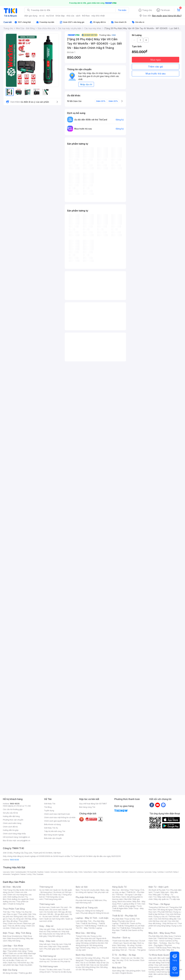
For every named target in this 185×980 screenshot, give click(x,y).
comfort (169, 872)
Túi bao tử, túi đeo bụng (61, 972)
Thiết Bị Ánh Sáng (165, 938)
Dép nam (52, 946)
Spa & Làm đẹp (130, 943)
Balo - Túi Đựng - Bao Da (164, 943)
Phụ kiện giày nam (52, 949)
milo (81, 872)
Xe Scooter (134, 960)
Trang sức (80, 911)
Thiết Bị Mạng (90, 926)
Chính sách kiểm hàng (12, 823)
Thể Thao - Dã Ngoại (159, 904)
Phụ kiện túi (65, 961)
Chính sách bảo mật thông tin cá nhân (60, 817)
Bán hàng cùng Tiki (87, 807)
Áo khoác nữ (59, 892)
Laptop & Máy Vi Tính (132, 904)
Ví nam (42, 970)
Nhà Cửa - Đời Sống (86, 933)
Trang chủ (147, 10)
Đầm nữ (49, 890)
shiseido (7, 874)
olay (155, 872)
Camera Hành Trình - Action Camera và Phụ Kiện (164, 941)
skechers (88, 872)
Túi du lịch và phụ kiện (90, 890)
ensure (54, 872)
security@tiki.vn (23, 841)
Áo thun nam (45, 907)
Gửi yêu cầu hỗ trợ (10, 813)
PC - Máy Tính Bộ (87, 928)
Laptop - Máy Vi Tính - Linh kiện (92, 918)
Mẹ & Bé (128, 899)
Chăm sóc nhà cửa (19, 928)
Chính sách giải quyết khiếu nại (57, 821)
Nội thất (88, 941)
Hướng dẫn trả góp (11, 830)
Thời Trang (134, 890)
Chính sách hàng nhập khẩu (14, 834)
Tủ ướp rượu (175, 899)
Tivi (155, 897)
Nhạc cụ (95, 948)
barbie (41, 872)
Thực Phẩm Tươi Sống (14, 909)
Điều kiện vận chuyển (53, 838)
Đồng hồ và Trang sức (87, 908)
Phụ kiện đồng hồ (88, 913)
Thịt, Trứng (16, 912)
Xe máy (120, 960)
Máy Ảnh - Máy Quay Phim (162, 933)
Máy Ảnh (170, 950)
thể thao (86, 16)
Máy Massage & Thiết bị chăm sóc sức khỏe (19, 955)
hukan (23, 874)
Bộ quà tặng (88, 970)
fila (34, 874)
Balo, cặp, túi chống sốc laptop (92, 891)
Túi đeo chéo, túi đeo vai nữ (51, 959)
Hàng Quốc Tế (119, 887)
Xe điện (137, 958)
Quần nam (55, 907)
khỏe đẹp (60, 16)
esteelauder (21, 872)
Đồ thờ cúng (85, 948)
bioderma (69, 872)
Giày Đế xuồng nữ (56, 936)
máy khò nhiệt (98, 16)
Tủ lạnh (157, 892)
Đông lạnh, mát (20, 916)
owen (47, 872)
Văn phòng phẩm (133, 971)
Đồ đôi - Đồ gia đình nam (58, 914)
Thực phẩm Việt (25, 914)
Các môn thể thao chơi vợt (165, 920)
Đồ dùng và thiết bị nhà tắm (93, 943)
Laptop (99, 928)
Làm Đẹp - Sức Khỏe (13, 946)
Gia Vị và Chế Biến (88, 963)
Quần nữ (57, 890)
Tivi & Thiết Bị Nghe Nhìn (127, 907)
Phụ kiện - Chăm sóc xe (122, 958)
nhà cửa (70, 16)
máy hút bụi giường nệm (164, 968)
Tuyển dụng (49, 811)
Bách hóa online (125, 902)
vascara (6, 872)
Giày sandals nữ (54, 931)
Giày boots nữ (49, 934)
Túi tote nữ (55, 961)
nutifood (110, 872)
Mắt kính (98, 900)
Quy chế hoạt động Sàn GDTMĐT (93, 804)
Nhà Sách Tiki (119, 968)
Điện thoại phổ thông (16, 938)
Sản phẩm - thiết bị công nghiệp (129, 905)
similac (161, 872)
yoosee (148, 872)
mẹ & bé (50, 16)
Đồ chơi (29, 890)
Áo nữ (42, 890)
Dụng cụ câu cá (161, 916)
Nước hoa (12, 963)
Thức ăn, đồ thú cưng (16, 926)
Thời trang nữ (46, 887)
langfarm (15, 874)
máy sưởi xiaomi (167, 967)
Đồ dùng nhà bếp (10, 973)
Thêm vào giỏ (156, 67)
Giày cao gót (45, 929)
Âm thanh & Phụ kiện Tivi (159, 890)
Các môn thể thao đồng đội (165, 919)
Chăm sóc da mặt (10, 949)
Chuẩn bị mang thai (16, 904)
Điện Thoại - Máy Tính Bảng (17, 933)
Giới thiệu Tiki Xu (51, 828)
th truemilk (32, 872)
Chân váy (57, 895)
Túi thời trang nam (48, 966)
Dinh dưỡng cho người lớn (18, 899)
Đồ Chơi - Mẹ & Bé (12, 887)
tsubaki (40, 874)
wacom (133, 872)
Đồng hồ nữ (90, 911)
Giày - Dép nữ (46, 926)
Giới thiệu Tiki (50, 804)
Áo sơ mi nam (56, 910)
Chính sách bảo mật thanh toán (57, 814)
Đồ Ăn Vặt (85, 965)
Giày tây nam (57, 944)
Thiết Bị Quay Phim (163, 948)
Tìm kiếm (122, 10)
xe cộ (42, 16)
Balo (78, 890)
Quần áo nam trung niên (54, 919)
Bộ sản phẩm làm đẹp (18, 964)
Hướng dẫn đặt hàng (11, 816)
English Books (127, 973)
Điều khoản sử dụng (52, 824)
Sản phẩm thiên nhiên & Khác (18, 957)
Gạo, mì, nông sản (16, 919)
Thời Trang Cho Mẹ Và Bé (14, 890)
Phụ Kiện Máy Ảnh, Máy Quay (161, 936)
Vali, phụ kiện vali (101, 892)
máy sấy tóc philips (167, 960)
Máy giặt (157, 895)
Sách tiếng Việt (118, 971)
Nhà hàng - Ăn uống (126, 945)
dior (13, 872)
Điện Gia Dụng (10, 970)
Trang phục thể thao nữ (158, 907)
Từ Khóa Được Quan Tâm (161, 955)
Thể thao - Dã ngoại (124, 895)
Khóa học (134, 941)
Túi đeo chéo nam (54, 970)
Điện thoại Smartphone (13, 936)
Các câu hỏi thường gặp (13, 809)
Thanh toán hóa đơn (120, 941)
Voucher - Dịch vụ (121, 938)
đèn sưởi (161, 958)
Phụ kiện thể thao (165, 912)
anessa (140, 872)
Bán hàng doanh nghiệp (54, 835)
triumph (102, 872)
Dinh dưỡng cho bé (16, 897)
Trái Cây (6, 912)
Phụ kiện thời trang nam (91, 902)
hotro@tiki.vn (24, 837)
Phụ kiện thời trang (85, 897)
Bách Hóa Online (84, 955)
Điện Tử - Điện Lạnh (159, 887)
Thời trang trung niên (53, 899)
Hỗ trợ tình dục (24, 963)
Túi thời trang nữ (48, 956)
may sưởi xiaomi (161, 965)
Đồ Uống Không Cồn (91, 967)
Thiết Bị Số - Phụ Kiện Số (124, 916)
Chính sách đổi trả (10, 827)
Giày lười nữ (61, 934)
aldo (95, 872)
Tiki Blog (48, 807)
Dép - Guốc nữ (58, 929)
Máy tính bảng (14, 941)
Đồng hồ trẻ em (103, 913)
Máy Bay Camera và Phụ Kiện (164, 949)
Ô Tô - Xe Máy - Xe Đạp (124, 955)
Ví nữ (66, 959)
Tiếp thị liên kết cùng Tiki (55, 831)
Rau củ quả (12, 914)
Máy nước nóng (164, 897)
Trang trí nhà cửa (83, 936)
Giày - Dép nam (47, 941)
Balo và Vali (82, 887)
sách (78, 16)
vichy (29, 874)
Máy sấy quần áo (161, 899)
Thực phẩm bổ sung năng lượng (165, 925)
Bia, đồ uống (12, 921)
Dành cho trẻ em (15, 923)
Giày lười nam (45, 944)
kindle (118, 872)
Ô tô (126, 960)
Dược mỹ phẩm (26, 965)
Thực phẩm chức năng (17, 951)
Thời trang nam (47, 904)
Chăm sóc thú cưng (84, 958)
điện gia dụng (31, 16)
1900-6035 (15, 804)
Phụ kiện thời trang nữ (85, 900)
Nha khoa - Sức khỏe (128, 948)
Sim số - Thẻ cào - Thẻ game (133, 950)
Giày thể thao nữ (169, 923)
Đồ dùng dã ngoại (165, 910)
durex (61, 872)
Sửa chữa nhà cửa (88, 938)
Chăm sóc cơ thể (15, 953)
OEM (114, 35)
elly (76, 872)
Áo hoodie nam (51, 912)
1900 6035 (14, 860)
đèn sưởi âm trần (161, 974)
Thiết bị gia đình (25, 973)
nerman (125, 872)
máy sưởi (152, 958)
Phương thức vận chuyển (13, 820)
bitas (176, 872)
